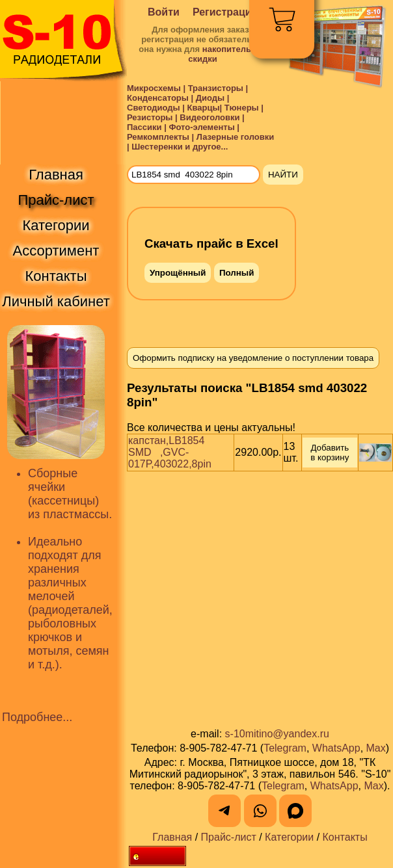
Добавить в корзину (331, 453)
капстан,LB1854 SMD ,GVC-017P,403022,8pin (171, 452)
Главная (172, 837)
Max (376, 748)
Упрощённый (178, 273)
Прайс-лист (229, 837)
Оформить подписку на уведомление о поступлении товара (253, 358)
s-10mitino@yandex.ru (277, 734)
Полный (237, 273)
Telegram (285, 748)
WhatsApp (336, 748)
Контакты (345, 837)
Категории (289, 837)
